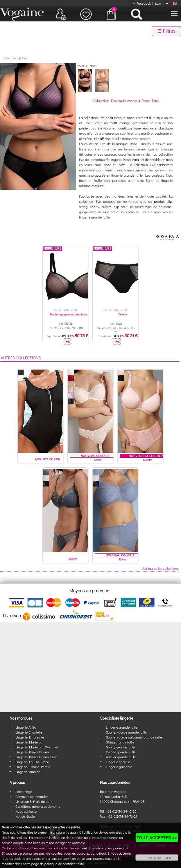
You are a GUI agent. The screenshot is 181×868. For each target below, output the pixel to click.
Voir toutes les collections (160, 568)
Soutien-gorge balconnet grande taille (134, 737)
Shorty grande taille (120, 747)
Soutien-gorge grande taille (126, 732)
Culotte (123, 314)
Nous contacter (27, 811)
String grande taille (120, 742)
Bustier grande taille (121, 757)
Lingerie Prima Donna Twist (36, 757)
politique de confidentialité (64, 864)
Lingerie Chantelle (29, 732)
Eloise (123, 559)
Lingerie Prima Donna (32, 752)
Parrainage (24, 791)
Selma (98, 460)
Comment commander (32, 796)
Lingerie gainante (119, 767)
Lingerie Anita (26, 727)
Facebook (142, 3)
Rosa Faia (10, 58)
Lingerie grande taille (122, 727)
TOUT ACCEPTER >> (157, 837)
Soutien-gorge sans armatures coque (73, 314)
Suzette (147, 460)
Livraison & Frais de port (34, 801)
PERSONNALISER (157, 858)
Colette (72, 559)
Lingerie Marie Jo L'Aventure (37, 747)
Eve (25, 58)
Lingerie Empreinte (30, 737)
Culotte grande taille (121, 752)
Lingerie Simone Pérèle (33, 767)
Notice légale (25, 816)
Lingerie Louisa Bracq (32, 762)
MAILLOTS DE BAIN (48, 459)
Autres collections (21, 358)
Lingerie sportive (118, 762)
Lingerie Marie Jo (29, 742)
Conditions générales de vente (38, 806)
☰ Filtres (166, 31)
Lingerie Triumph (28, 772)
